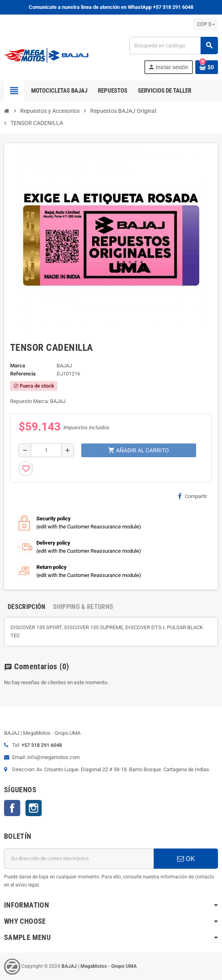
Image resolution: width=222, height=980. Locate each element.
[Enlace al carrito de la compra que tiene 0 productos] (207, 67)
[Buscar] (173, 46)
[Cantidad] (46, 450)
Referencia (23, 374)
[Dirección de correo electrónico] (79, 859)
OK (186, 859)
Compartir (192, 496)
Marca (18, 366)
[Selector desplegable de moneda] (206, 24)
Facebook (12, 808)
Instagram (34, 808)
